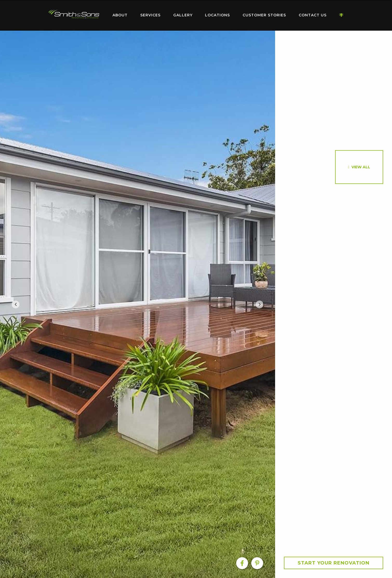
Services (150, 15)
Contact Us (313, 15)
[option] (138, 304)
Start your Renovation (334, 563)
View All (361, 167)
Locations (217, 15)
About (120, 15)
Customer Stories (264, 15)
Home (74, 14)
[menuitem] (74, 15)
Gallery (183, 15)
